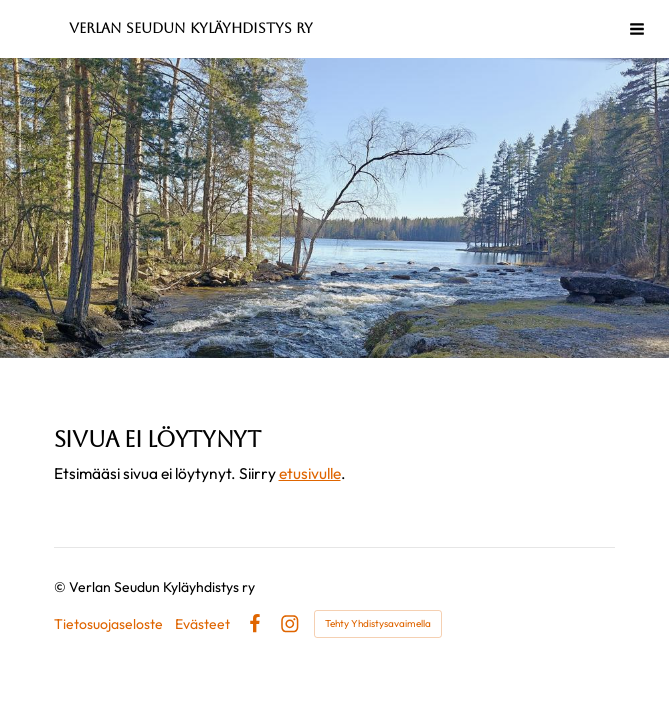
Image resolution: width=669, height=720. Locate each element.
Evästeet (202, 624)
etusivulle (310, 473)
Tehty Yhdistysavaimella (378, 623)
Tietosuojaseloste (108, 624)
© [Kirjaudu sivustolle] (61, 587)
